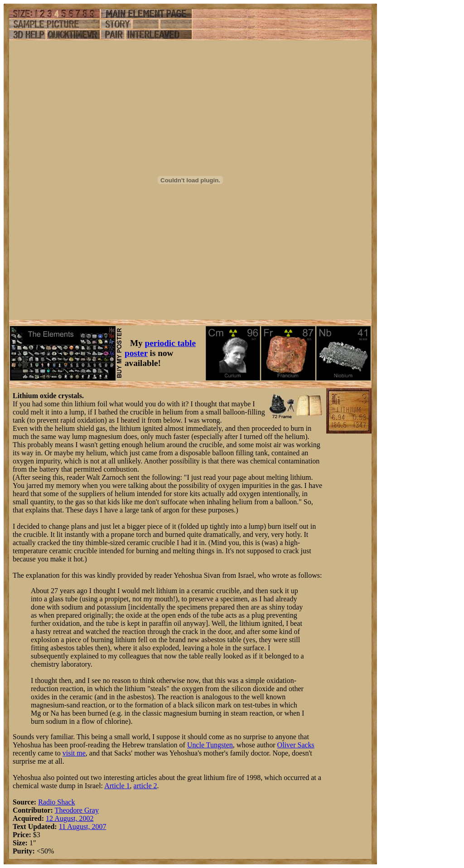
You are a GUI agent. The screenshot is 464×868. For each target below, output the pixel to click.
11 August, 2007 (83, 827)
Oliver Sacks (296, 745)
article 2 (145, 786)
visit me (74, 753)
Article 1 (117, 786)
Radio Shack (56, 802)
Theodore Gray (77, 810)
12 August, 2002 (70, 818)
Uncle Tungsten (210, 745)
